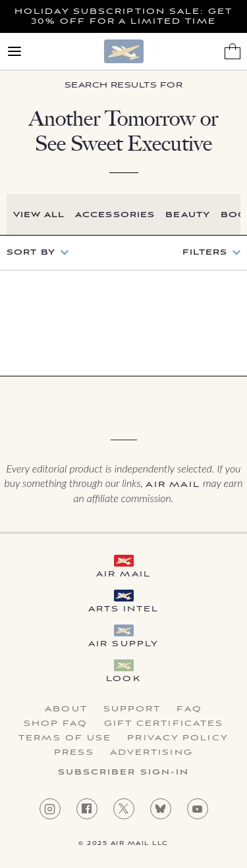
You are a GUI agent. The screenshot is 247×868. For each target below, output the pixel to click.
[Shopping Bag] (233, 51)
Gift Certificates (164, 724)
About (66, 709)
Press (74, 753)
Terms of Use (65, 738)
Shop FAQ (56, 724)
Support (132, 709)
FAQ (189, 709)
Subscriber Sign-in (124, 773)
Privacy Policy (178, 738)
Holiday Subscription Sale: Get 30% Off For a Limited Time (123, 16)
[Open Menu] (14, 51)
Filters (205, 253)
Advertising (151, 753)
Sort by (31, 252)
